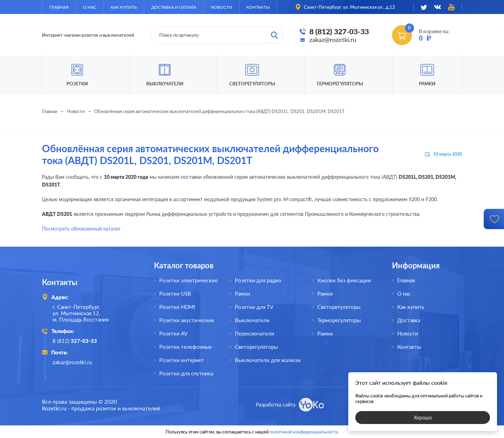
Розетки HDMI (177, 307)
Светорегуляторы (252, 84)
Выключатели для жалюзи (268, 360)
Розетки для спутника (186, 373)
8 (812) (75, 341)
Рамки (427, 84)
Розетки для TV (254, 307)
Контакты (258, 7)
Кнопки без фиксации (344, 280)
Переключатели (255, 333)
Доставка (409, 320)
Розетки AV (173, 333)
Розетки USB (175, 294)
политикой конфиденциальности (304, 432)
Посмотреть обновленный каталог (81, 229)
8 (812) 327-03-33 (339, 31)
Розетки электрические (188, 280)
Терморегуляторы (340, 84)
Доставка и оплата (174, 7)
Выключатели (252, 320)
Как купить (124, 7)
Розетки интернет (181, 360)
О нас (90, 7)
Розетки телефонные (185, 347)
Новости (221, 7)
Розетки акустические (187, 320)
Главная (59, 7)
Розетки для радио (258, 280)
